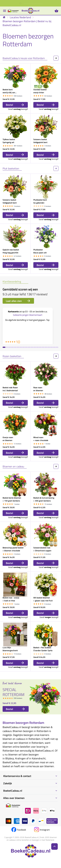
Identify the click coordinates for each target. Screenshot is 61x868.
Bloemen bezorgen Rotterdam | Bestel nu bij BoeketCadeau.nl (27, 23)
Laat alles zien (18, 301)
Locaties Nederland (20, 17)
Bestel (15, 105)
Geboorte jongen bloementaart (28, 315)
